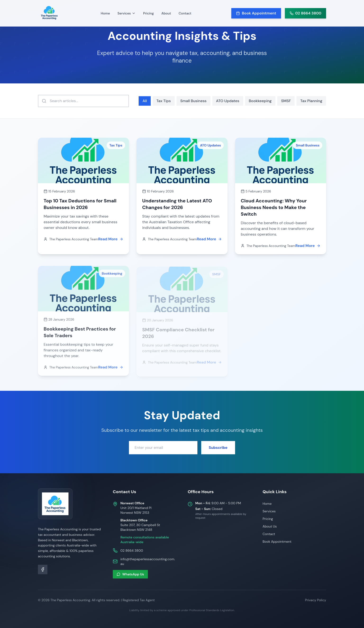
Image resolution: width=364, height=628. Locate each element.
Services (269, 511)
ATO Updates (228, 101)
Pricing (148, 13)
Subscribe (218, 447)
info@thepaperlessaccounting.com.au (148, 561)
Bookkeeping (260, 101)
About (166, 13)
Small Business (193, 101)
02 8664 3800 (132, 551)
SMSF (286, 101)
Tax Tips (164, 101)
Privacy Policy (316, 600)
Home (105, 13)
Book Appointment (277, 542)
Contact (185, 13)
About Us (270, 526)
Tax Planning (311, 101)
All (145, 101)
